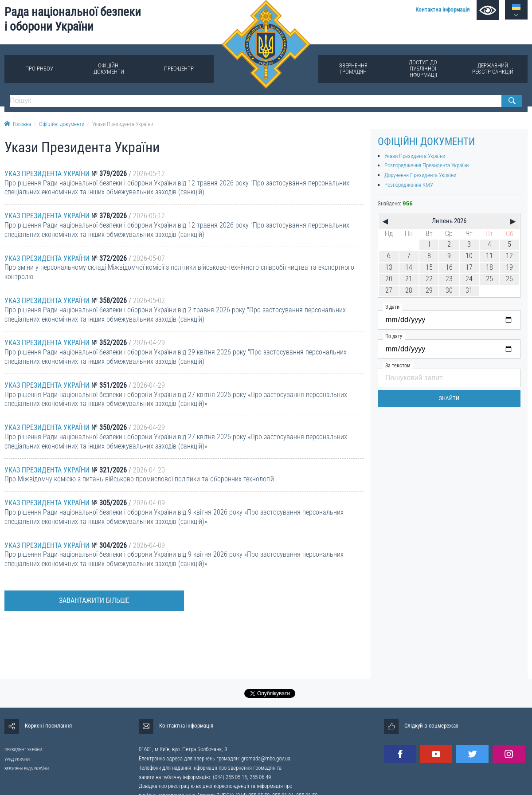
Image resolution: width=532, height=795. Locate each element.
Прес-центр (179, 69)
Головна (18, 124)
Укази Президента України (123, 124)
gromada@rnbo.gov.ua (266, 758)
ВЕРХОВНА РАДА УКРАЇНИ (27, 769)
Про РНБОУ (39, 69)
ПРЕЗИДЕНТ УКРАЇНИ (23, 750)
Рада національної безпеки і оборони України (73, 19)
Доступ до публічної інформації (423, 69)
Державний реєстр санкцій (493, 69)
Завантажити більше (94, 600)
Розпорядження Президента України (426, 165)
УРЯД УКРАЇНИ (17, 759)
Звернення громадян (353, 69)
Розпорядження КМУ (409, 185)
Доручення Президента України (420, 175)
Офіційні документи (109, 69)
